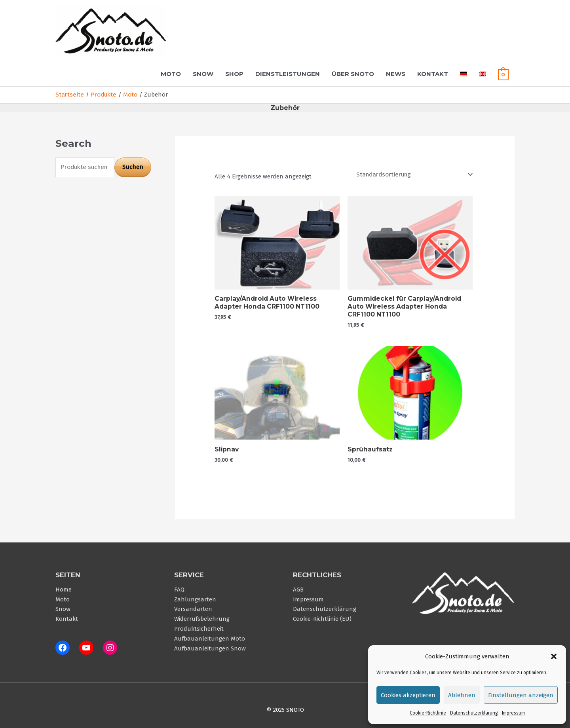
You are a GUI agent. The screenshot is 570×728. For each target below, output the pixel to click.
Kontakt (433, 74)
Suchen (133, 166)
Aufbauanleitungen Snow (210, 644)
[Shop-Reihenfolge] (413, 174)
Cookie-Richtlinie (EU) (322, 616)
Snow (203, 74)
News (396, 74)
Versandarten (193, 606)
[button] (554, 656)
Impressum (513, 713)
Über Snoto (353, 74)
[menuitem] (464, 74)
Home (64, 587)
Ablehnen (462, 695)
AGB (298, 587)
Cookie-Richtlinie (428, 713)
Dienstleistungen (288, 74)
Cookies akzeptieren (408, 695)
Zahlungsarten (195, 597)
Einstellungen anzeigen (521, 695)
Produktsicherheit (199, 625)
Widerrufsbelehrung (202, 616)
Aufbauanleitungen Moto (210, 635)
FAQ (179, 587)
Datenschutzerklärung (474, 713)
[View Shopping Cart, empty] (503, 74)
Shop (234, 74)
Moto (171, 74)
